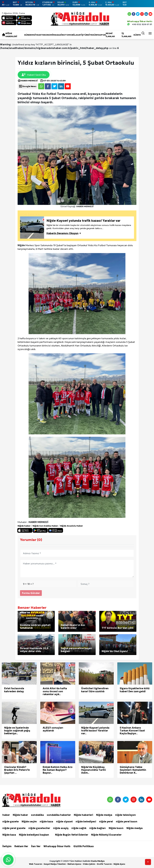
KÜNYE (137, 35)
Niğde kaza (9, 835)
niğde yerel (106, 821)
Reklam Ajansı (74, 864)
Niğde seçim (29, 821)
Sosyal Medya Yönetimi (55, 864)
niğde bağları (98, 828)
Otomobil (69, 35)
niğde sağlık (79, 828)
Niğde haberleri (11, 35)
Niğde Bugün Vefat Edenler (72, 835)
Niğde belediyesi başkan (34, 835)
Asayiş (79, 35)
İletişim (7, 846)
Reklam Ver (21, 846)
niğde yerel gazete (14, 828)
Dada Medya (98, 861)
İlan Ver (36, 846)
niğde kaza (46, 821)
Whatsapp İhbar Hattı (57, 846)
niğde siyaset (64, 821)
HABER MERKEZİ (28, 81)
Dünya (96, 35)
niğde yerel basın (127, 821)
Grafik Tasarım (104, 864)
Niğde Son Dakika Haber (45, 526)
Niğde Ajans (119, 864)
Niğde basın (116, 828)
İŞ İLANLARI (126, 35)
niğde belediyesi (86, 821)
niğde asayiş (61, 828)
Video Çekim (89, 864)
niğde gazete (11, 821)
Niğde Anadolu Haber (72, 526)
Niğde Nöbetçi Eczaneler (106, 835)
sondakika (37, 815)
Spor (103, 35)
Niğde (21, 245)
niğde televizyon (126, 815)
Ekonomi (48, 35)
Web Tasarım (35, 864)
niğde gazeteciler (39, 828)
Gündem (29, 35)
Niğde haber (24, 526)
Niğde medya (104, 815)
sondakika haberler (59, 815)
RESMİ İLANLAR (110, 35)
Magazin (58, 35)
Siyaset (38, 35)
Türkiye (88, 35)
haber (6, 815)
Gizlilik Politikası (84, 846)
